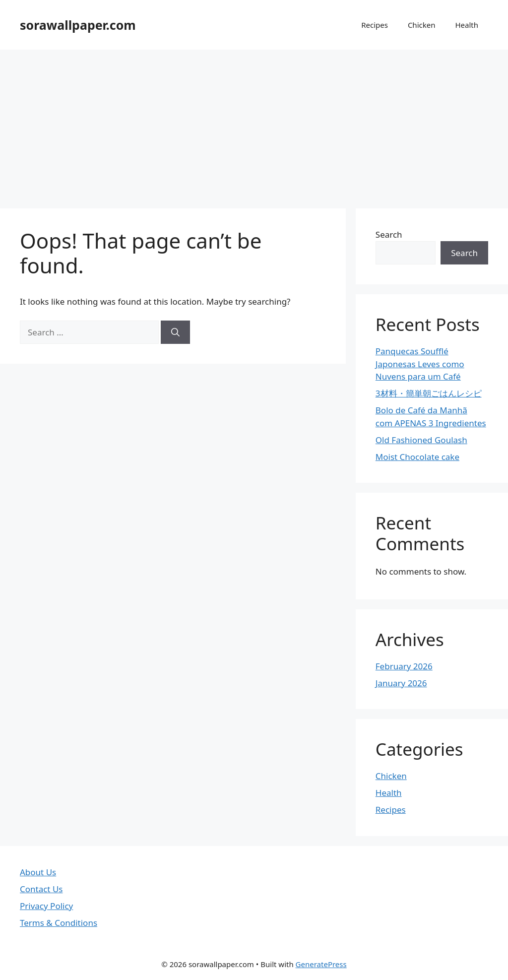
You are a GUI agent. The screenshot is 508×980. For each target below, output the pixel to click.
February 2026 (404, 666)
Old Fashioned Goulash (421, 440)
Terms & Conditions (59, 923)
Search (389, 234)
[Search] (175, 332)
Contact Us (41, 889)
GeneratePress (321, 964)
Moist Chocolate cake (417, 457)
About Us (38, 872)
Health (467, 25)
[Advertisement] (254, 124)
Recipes (375, 25)
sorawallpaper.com (78, 25)
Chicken (422, 25)
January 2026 (401, 683)
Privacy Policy (46, 906)
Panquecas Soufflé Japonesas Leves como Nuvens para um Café (420, 364)
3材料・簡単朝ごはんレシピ (429, 393)
